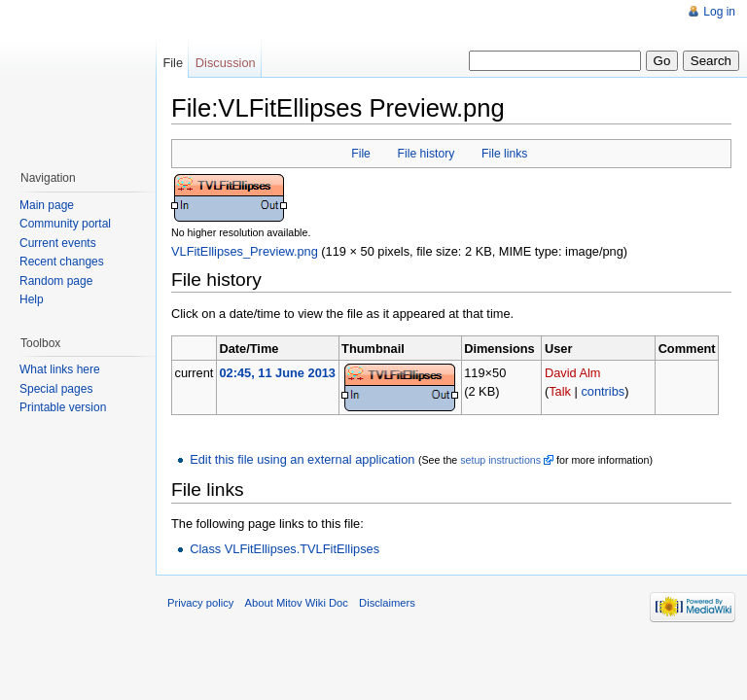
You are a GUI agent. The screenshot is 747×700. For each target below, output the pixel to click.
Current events (58, 243)
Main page (47, 205)
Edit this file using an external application (302, 459)
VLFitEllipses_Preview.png (245, 251)
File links (504, 154)
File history (427, 154)
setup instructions (500, 460)
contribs (603, 391)
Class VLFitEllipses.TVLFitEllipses (285, 549)
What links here (60, 369)
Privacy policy (200, 603)
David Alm (573, 373)
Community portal (65, 224)
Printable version (63, 407)
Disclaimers (387, 603)
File (361, 154)
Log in (719, 12)
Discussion (226, 63)
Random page (56, 281)
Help (32, 299)
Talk (560, 391)
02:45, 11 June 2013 (277, 373)
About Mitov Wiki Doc (297, 603)
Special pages (56, 389)
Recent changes (62, 262)
